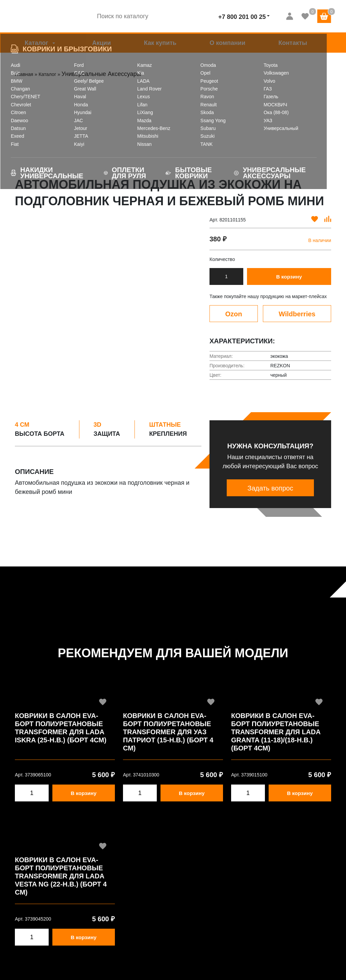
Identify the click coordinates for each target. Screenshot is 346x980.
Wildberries (297, 314)
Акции (102, 43)
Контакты (293, 43)
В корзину (290, 277)
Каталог (36, 43)
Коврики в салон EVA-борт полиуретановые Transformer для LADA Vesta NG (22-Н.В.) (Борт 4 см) (61, 876)
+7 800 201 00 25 (242, 17)
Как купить (160, 43)
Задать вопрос (270, 488)
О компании (227, 43)
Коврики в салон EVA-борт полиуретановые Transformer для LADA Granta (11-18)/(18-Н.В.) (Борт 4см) (276, 732)
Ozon (234, 314)
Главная (27, 74)
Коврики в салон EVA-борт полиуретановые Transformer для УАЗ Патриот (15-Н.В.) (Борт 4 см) (168, 732)
